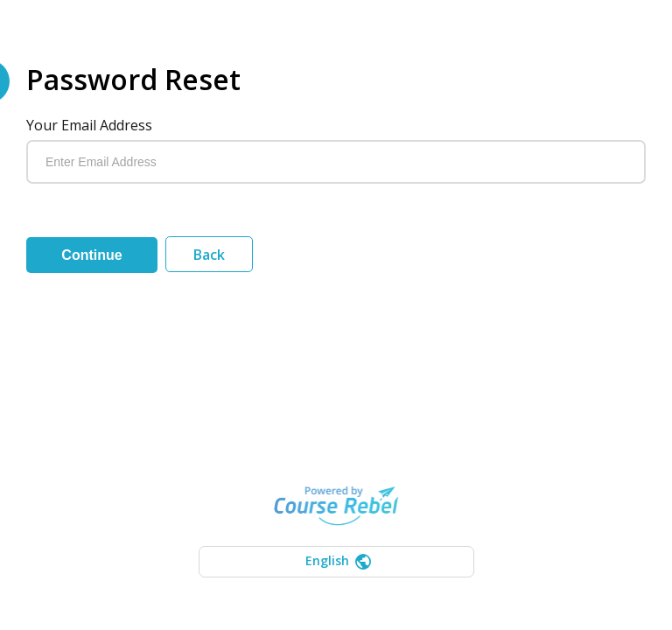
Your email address (89, 125)
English (338, 561)
